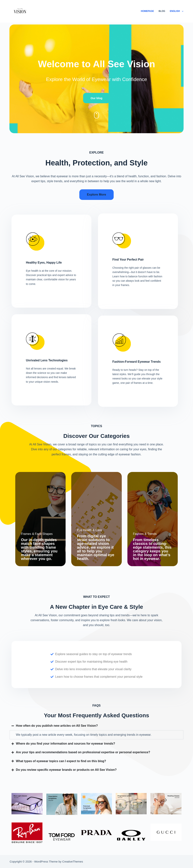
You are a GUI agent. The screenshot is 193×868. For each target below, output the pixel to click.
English (177, 11)
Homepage (147, 11)
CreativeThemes (73, 861)
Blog (162, 11)
